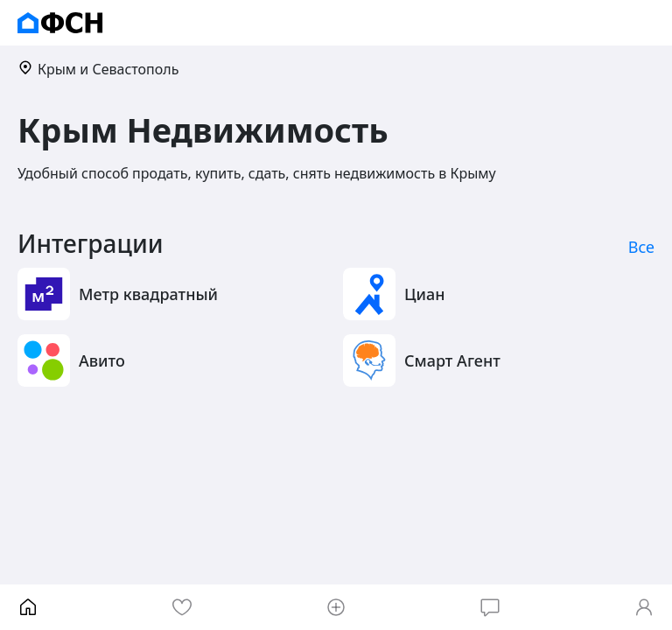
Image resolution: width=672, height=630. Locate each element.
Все (641, 247)
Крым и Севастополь (98, 69)
